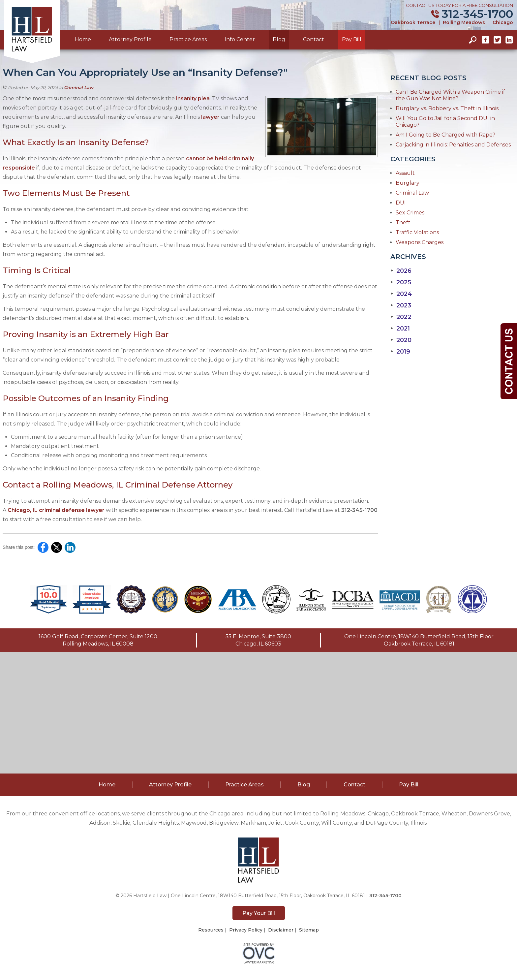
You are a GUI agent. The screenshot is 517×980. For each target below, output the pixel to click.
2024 (401, 294)
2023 (401, 305)
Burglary (408, 183)
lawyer (210, 117)
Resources (211, 930)
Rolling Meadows (464, 22)
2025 (401, 282)
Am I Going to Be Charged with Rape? (445, 135)
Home (83, 39)
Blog (279, 39)
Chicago (503, 22)
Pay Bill (352, 39)
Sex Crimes (410, 213)
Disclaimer (281, 930)
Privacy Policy (246, 930)
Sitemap (309, 930)
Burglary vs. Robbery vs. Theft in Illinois (447, 108)
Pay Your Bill (259, 913)
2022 (401, 317)
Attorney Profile (130, 39)
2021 (400, 329)
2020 (401, 340)
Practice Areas (188, 39)
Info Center (240, 39)
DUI (401, 203)
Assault (405, 173)
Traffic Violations (417, 232)
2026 (401, 271)
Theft (403, 222)
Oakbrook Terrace (413, 22)
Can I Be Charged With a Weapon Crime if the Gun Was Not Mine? (450, 95)
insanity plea (193, 98)
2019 (400, 352)
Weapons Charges (420, 242)
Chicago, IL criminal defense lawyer (56, 510)
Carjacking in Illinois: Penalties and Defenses (453, 145)
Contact (314, 39)
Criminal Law (79, 87)
